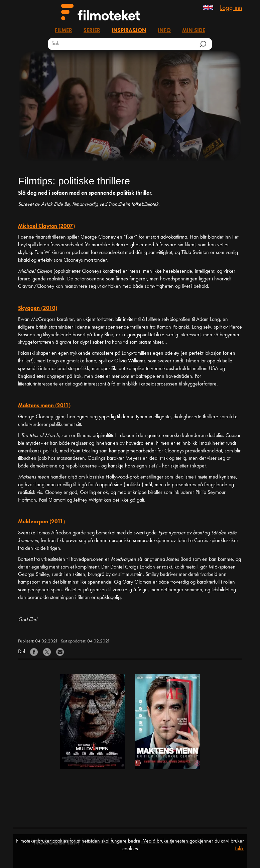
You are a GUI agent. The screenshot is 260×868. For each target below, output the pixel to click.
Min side (194, 31)
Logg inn (231, 8)
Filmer (63, 31)
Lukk (239, 849)
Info (164, 31)
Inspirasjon (129, 31)
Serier (92, 31)
